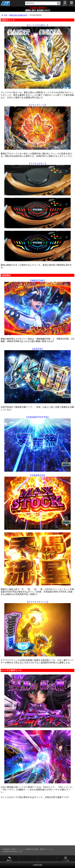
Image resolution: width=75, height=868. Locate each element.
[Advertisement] (37, 822)
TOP (6, 15)
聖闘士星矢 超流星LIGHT (18, 15)
